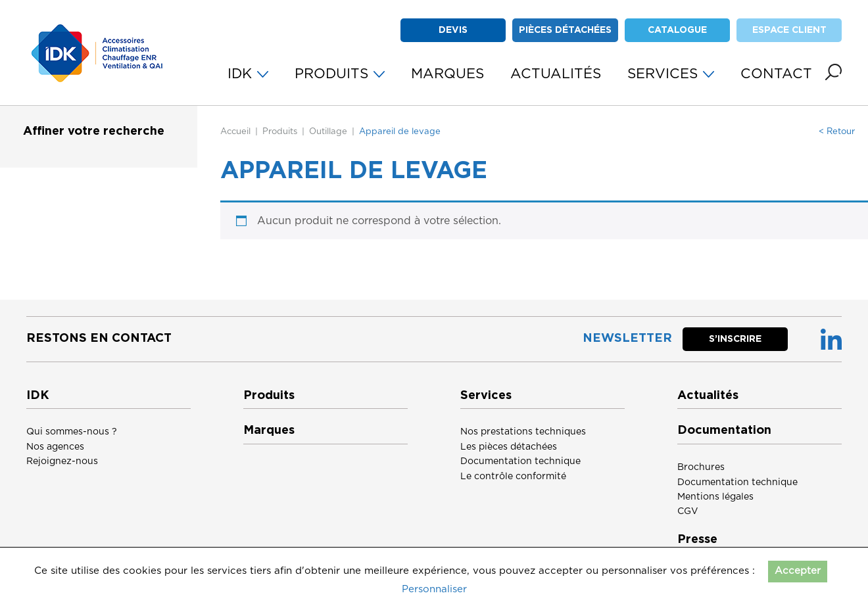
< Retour (837, 132)
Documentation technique (520, 461)
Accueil (235, 132)
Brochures (701, 467)
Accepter (798, 571)
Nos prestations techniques (523, 432)
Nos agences (55, 447)
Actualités (708, 396)
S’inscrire (735, 339)
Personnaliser (434, 589)
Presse (697, 540)
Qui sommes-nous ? (72, 432)
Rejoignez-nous (62, 461)
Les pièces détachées (509, 447)
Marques (269, 431)
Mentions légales (715, 497)
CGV (688, 511)
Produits (280, 132)
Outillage (328, 132)
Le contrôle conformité (513, 477)
